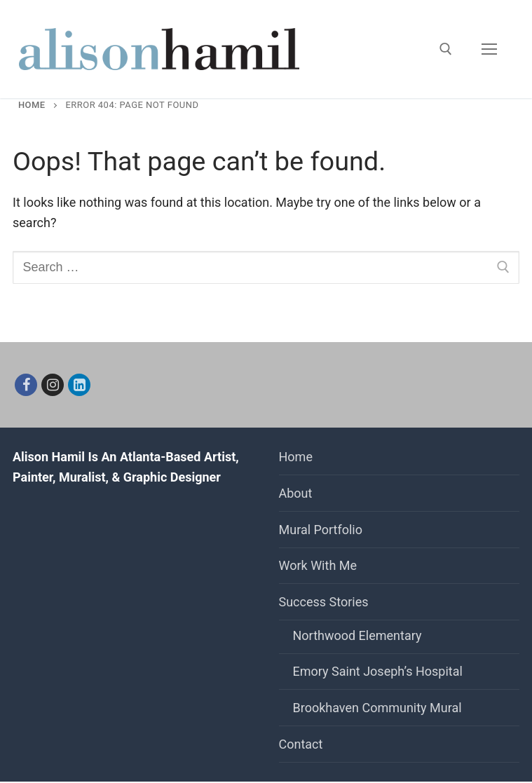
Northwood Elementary (357, 635)
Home (32, 105)
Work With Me (318, 565)
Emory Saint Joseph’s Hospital (378, 671)
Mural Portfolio (321, 530)
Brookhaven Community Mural (377, 708)
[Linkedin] (79, 385)
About (296, 493)
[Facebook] (26, 385)
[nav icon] (489, 49)
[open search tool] (446, 49)
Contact (301, 744)
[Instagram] (53, 385)
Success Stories (326, 602)
